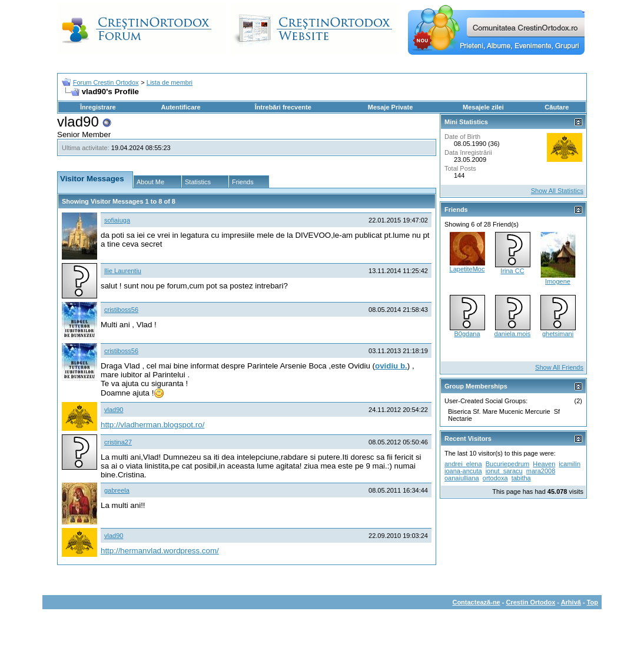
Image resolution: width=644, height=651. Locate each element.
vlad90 (114, 410)
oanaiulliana (462, 478)
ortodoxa (495, 478)
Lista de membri (170, 82)
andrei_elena (463, 464)
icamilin (570, 464)
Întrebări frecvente (283, 107)
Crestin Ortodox (531, 602)
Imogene (558, 281)
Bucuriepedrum (508, 464)
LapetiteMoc (467, 269)
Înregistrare (98, 107)
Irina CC (512, 271)
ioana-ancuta (463, 471)
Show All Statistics (557, 191)
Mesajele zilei (483, 107)
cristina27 (118, 442)
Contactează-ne (476, 602)
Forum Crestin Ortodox (106, 82)
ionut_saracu (504, 471)
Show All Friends (559, 367)
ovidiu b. (391, 366)
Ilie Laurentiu (123, 271)
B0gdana (467, 334)
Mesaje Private (390, 107)
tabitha (521, 478)
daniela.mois (513, 334)
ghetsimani (558, 334)
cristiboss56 (121, 310)
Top (592, 602)
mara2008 (541, 471)
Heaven (544, 464)
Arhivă (571, 602)
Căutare (557, 107)
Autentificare (180, 107)
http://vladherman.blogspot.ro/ (152, 425)
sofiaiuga (117, 220)
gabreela (117, 490)
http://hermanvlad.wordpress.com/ (160, 551)
